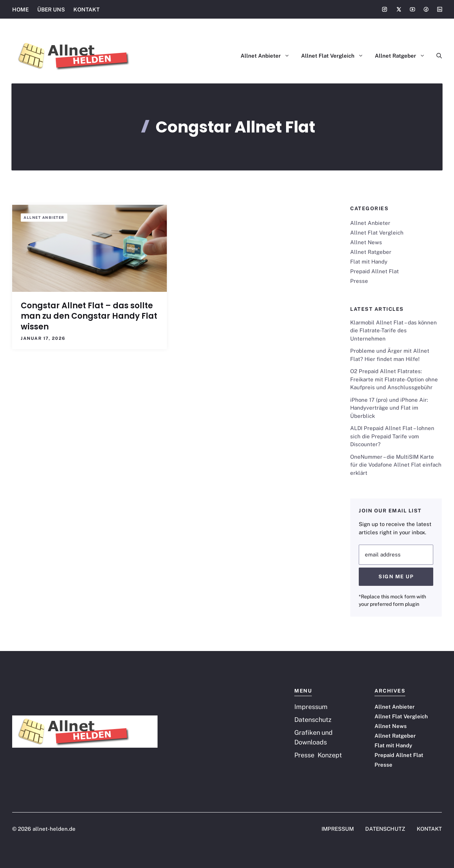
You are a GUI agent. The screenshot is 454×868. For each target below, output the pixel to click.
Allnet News (366, 242)
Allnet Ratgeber (403, 56)
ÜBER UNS (51, 9)
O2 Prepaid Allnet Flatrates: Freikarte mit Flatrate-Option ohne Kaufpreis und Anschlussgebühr (394, 379)
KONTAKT (86, 9)
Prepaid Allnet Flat (375, 271)
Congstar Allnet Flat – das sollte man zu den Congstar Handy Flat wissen (89, 316)
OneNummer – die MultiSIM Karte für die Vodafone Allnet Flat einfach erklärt (396, 465)
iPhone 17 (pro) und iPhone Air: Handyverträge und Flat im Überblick (389, 408)
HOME (20, 9)
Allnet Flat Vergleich (335, 56)
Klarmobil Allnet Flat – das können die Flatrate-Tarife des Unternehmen (393, 331)
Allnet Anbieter (268, 56)
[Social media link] (385, 9)
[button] (436, 56)
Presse (359, 281)
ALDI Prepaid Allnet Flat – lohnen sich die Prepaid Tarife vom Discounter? (392, 436)
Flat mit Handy (369, 262)
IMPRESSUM (338, 829)
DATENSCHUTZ (385, 829)
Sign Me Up (396, 577)
